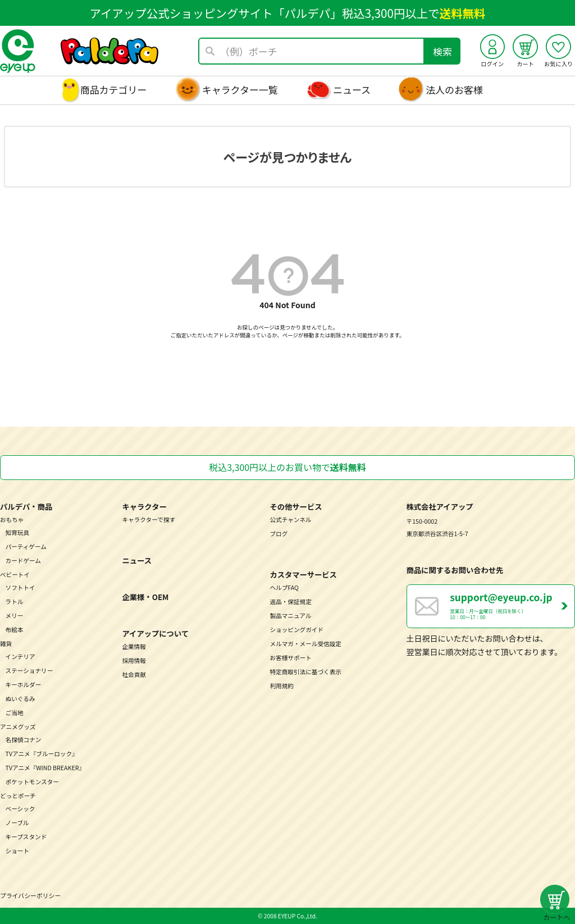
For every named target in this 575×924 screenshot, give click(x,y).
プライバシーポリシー (30, 895)
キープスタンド (26, 837)
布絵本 (15, 630)
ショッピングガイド (296, 630)
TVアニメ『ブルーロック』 (42, 754)
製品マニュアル (290, 616)
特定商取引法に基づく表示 (305, 672)
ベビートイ (15, 575)
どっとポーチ (18, 796)
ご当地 (15, 713)
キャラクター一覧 (240, 90)
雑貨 (6, 644)
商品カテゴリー (114, 90)
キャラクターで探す (149, 520)
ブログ (279, 534)
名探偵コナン (24, 740)
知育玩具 (18, 532)
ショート (18, 851)
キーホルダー (24, 685)
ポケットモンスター (32, 782)
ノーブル (17, 823)
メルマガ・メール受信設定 (305, 644)
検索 (442, 51)
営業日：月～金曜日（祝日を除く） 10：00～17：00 (512, 605)
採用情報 (134, 660)
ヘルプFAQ (284, 587)
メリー (15, 616)
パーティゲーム (26, 546)
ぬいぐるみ (20, 699)
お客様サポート (290, 658)
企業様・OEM (145, 597)
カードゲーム (23, 561)
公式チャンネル (290, 520)
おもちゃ (12, 520)
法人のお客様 (454, 90)
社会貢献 (134, 674)
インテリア (20, 657)
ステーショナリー (29, 671)
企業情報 (134, 646)
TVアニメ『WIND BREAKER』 (45, 768)
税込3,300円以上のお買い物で (287, 467)
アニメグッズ (18, 727)
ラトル (15, 601)
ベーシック (20, 809)
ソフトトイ (20, 587)
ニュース (352, 90)
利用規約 (282, 686)
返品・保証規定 (290, 601)
